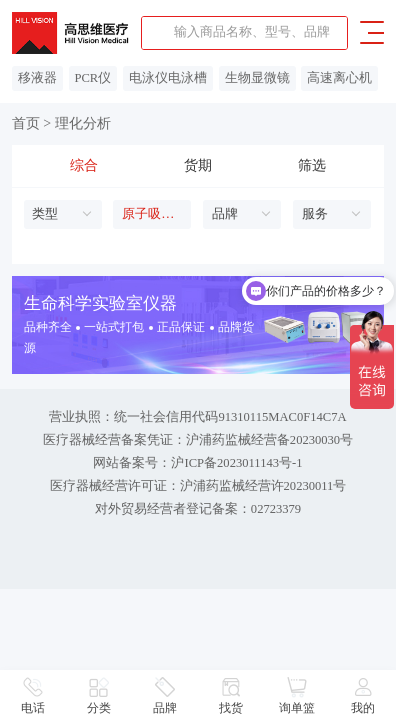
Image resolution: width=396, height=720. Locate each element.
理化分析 (83, 123)
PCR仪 (92, 78)
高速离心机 (339, 78)
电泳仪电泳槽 (168, 78)
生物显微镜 (257, 78)
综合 (84, 165)
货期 (198, 165)
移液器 (37, 78)
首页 (26, 123)
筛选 (312, 165)
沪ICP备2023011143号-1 (236, 463)
